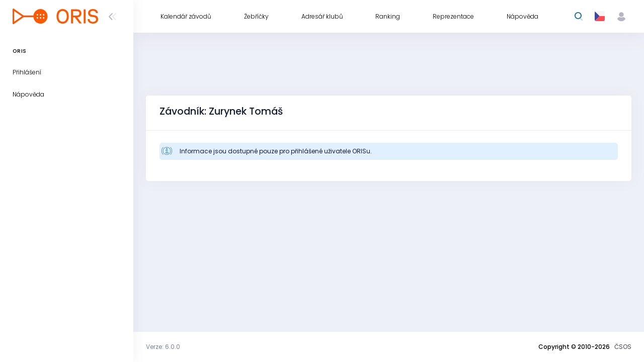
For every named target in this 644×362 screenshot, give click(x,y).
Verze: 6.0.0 (163, 347)
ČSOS (623, 347)
